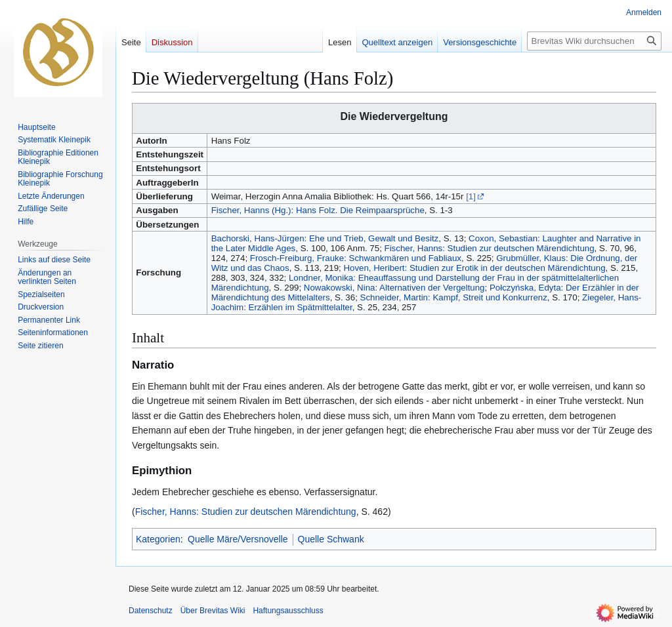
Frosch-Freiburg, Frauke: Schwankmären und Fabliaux (356, 258)
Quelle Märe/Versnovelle (238, 539)
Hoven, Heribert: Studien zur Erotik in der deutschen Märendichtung (474, 268)
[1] (471, 196)
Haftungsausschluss (288, 611)
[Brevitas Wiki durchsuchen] (594, 41)
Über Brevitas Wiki (213, 611)
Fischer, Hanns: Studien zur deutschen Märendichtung (490, 248)
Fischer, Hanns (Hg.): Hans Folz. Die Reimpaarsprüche (318, 210)
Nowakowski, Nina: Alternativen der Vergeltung (394, 288)
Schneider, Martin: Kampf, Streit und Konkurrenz (454, 297)
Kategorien (158, 539)
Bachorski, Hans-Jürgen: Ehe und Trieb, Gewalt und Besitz (325, 238)
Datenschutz (151, 611)
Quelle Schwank (331, 539)
